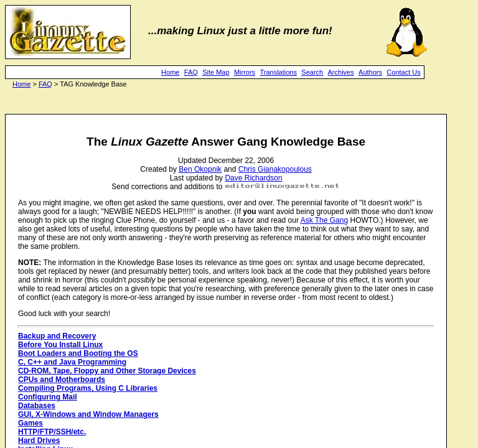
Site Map (216, 72)
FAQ (191, 72)
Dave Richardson (253, 178)
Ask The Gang (325, 220)
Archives (341, 72)
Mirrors (245, 72)
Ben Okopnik (200, 169)
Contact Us (403, 72)
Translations (278, 72)
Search (312, 72)
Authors (370, 72)
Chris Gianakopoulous (275, 169)
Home (170, 72)
